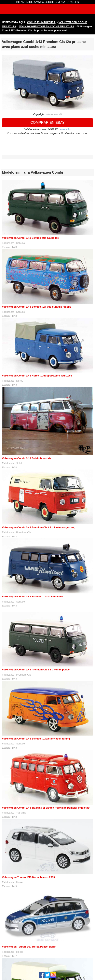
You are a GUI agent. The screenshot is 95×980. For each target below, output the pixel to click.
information (65, 129)
